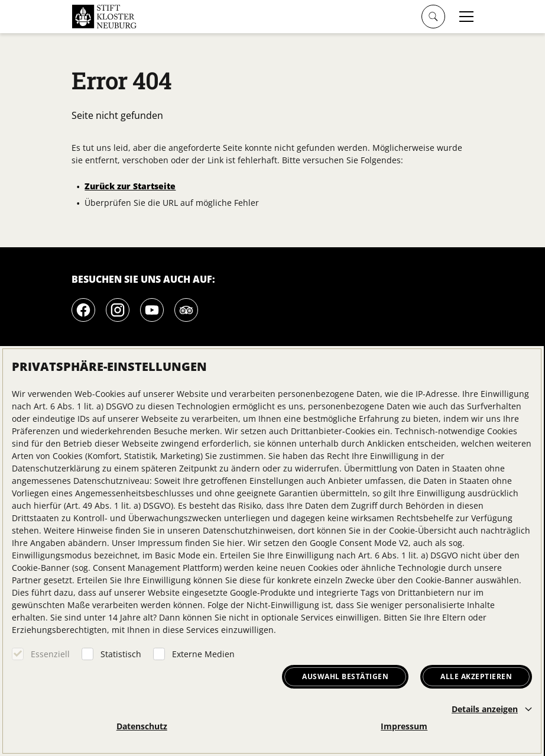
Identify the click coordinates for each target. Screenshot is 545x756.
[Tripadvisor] (186, 310)
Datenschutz (142, 726)
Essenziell (50, 654)
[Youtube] (152, 310)
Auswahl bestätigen (345, 676)
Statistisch (121, 654)
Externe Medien (203, 654)
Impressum (404, 726)
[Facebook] (83, 310)
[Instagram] (118, 310)
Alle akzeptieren (476, 676)
